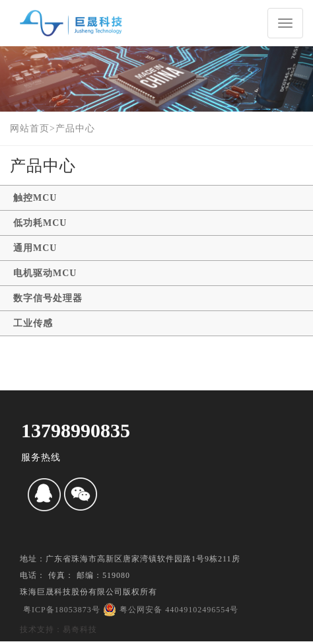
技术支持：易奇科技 (58, 629)
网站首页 (30, 128)
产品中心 (75, 128)
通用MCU (35, 248)
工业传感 (33, 323)
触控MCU (35, 198)
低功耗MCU (40, 223)
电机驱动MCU (45, 273)
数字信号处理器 (48, 298)
